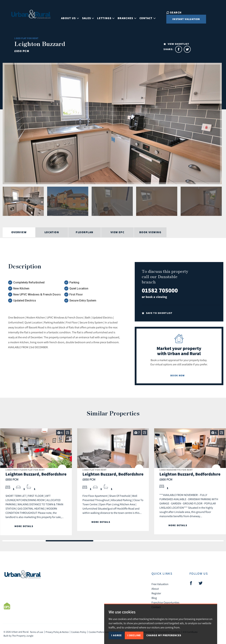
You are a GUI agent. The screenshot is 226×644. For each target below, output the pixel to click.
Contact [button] (145, 17)
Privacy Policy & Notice (57, 632)
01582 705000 (160, 290)
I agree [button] (116, 635)
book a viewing (156, 297)
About (155, 589)
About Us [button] (68, 17)
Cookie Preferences (99, 632)
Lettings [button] (103, 17)
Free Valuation (160, 584)
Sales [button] (86, 17)
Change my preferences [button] (164, 635)
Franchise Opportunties (165, 602)
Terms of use (36, 632)
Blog (154, 598)
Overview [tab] (19, 232)
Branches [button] (124, 17)
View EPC (118, 232)
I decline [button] (134, 635)
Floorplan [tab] (84, 232)
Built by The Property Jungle (18, 636)
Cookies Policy (79, 632)
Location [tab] (52, 232)
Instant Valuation (182, 19)
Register (156, 593)
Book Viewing (150, 232)
